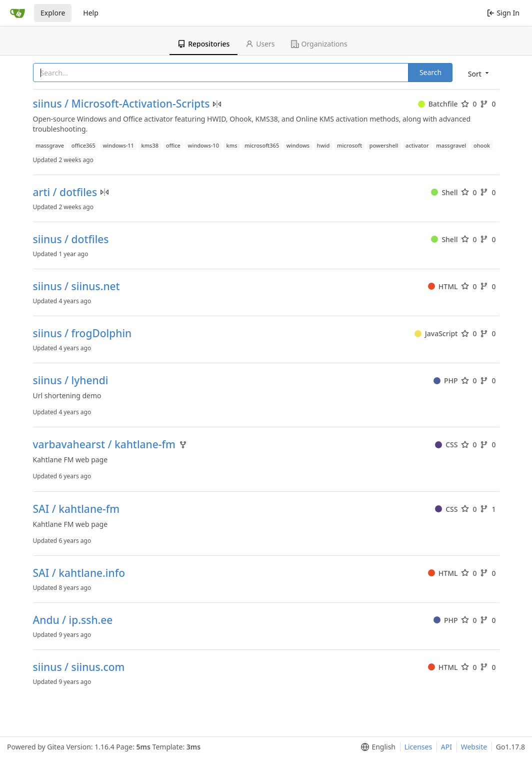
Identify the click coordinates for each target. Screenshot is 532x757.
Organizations (319, 44)
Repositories (203, 44)
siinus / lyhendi (71, 381)
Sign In (503, 13)
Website (474, 747)
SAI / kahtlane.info (79, 573)
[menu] (479, 73)
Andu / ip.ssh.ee (73, 620)
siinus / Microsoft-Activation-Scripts (121, 104)
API (446, 747)
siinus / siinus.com (79, 667)
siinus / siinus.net (76, 286)
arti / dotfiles (65, 192)
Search (430, 72)
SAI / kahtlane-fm (76, 509)
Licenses (418, 747)
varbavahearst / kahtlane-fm (104, 445)
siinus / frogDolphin (82, 333)
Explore (53, 13)
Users (260, 44)
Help (91, 13)
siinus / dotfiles (71, 239)
